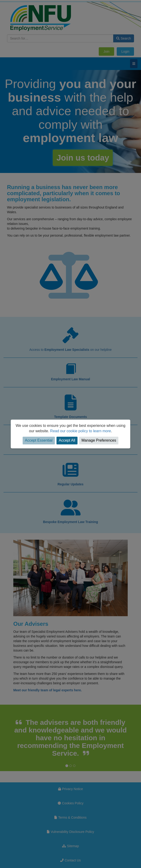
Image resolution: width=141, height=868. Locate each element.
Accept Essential (39, 440)
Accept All (67, 440)
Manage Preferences (99, 440)
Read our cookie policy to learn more (81, 431)
